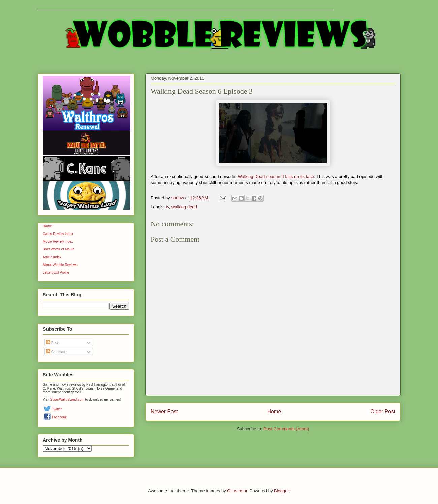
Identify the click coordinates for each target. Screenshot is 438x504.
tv (168, 207)
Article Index (52, 257)
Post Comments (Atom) (286, 429)
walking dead (184, 207)
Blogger (281, 491)
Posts (53, 343)
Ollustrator (237, 491)
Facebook (59, 417)
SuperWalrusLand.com (67, 399)
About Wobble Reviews (60, 265)
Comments (57, 352)
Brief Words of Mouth (59, 249)
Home (274, 412)
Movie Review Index (58, 242)
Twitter (57, 409)
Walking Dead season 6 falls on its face (276, 177)
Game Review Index (58, 234)
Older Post (383, 412)
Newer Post (164, 412)
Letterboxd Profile (56, 273)
